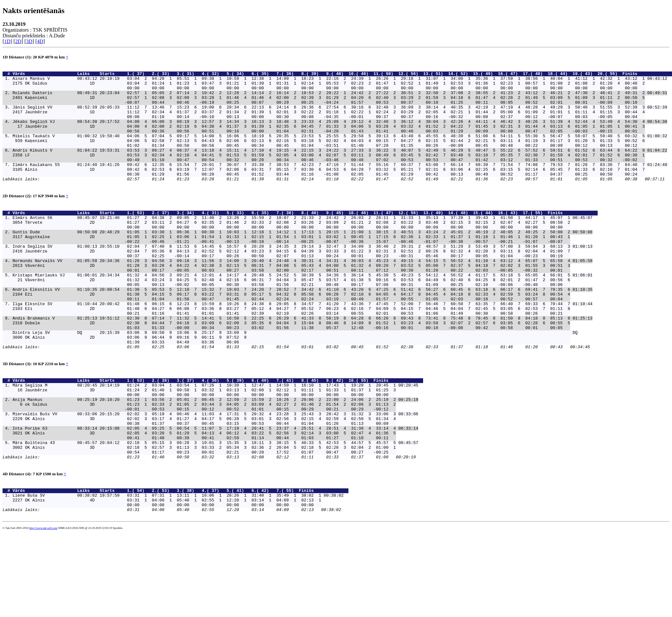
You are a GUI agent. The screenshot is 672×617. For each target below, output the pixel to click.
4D (40, 41)
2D (19, 41)
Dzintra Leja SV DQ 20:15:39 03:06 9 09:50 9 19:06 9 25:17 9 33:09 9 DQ (295, 382)
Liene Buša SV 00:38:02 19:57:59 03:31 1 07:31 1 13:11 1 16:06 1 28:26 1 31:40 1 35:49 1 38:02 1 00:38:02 (178, 570)
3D (29, 41)
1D (7, 41)
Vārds (44, 75)
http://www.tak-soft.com (43, 606)
